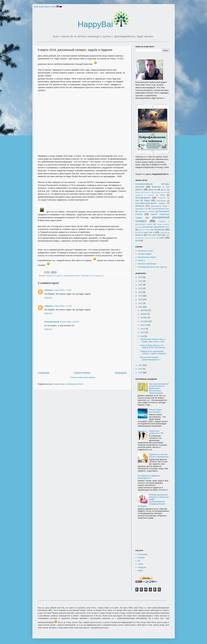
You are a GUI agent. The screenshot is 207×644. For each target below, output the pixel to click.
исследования (143, 198)
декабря (144, 310)
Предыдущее (121, 373)
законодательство (160, 192)
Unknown (49, 290)
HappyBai (103, 24)
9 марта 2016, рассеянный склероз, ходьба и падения (153, 352)
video (162, 238)
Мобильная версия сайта (45, 7)
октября (144, 318)
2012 (141, 372)
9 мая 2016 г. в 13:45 (63, 290)
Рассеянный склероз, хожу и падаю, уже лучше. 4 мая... (153, 340)
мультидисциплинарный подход (150, 203)
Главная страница (82, 373)
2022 (141, 285)
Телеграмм (143, 554)
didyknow (139, 235)
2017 (141, 303)
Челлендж (85, 276)
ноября (144, 314)
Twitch (140, 564)
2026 (141, 277)
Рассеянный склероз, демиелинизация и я (150, 358)
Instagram (142, 567)
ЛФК (137, 201)
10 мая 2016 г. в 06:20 (69, 322)
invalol (158, 235)
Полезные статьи (145, 251)
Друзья (164, 190)
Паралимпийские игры (160, 209)
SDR (168, 235)
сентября (145, 321)
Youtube (141, 558)
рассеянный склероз (72, 276)
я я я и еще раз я (97, 276)
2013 (141, 369)
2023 (141, 281)
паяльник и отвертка (147, 212)
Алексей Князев (52, 322)
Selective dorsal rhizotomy (147, 238)
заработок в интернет (145, 195)
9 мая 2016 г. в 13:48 (63, 306)
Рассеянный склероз (147, 257)
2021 (141, 288)
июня (143, 332)
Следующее (44, 373)
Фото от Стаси (144, 230)
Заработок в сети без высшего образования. (159, 456)
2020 (141, 292)
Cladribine (163, 233)
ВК (139, 561)
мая (143, 336)
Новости (140, 206)
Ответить (48, 298)
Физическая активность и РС (156, 432)
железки (138, 192)
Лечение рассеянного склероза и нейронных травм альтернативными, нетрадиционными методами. (153, 500)
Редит (140, 570)
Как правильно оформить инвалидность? (149, 477)
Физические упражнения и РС (156, 227)
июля (143, 329)
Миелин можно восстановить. (156, 411)
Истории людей (145, 254)
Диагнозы (153, 190)
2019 (141, 296)
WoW (138, 241)
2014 (141, 365)
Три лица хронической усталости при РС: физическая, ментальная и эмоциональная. (159, 388)
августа (144, 325)
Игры (162, 195)
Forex (150, 235)
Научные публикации (147, 264)
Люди (147, 200)
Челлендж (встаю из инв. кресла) (152, 267)
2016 (141, 307)
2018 (141, 299)
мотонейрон (161, 201)
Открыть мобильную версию (82, 377)
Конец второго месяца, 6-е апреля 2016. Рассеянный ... (154, 346)
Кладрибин (162, 198)
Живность (148, 192)
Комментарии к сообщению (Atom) (68, 384)
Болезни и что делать (54, 276)
